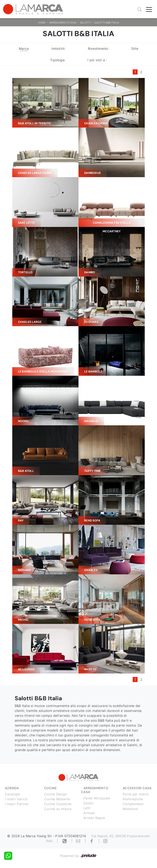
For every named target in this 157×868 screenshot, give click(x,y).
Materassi (130, 809)
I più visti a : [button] (97, 60)
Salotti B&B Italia (107, 23)
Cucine (50, 788)
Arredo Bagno (94, 818)
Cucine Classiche (58, 804)
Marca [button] (24, 49)
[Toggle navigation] (149, 9)
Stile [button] (135, 49)
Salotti (85, 23)
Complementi (133, 804)
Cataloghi (12, 794)
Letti (87, 808)
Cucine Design (56, 794)
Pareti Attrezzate (97, 798)
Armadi (89, 813)
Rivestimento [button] (98, 49)
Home (42, 23)
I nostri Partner (17, 804)
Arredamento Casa (63, 23)
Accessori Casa (137, 788)
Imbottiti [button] (58, 49)
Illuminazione (133, 799)
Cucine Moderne (57, 799)
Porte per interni (136, 794)
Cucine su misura (58, 809)
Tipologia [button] (57, 60)
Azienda (12, 788)
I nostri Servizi (16, 799)
